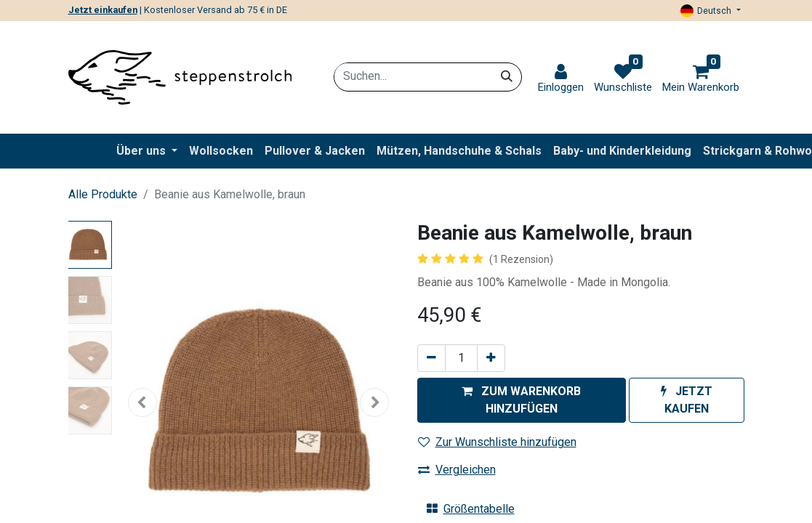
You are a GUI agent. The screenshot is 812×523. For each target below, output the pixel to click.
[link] (561, 79)
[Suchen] (507, 76)
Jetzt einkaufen (103, 10)
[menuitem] (221, 151)
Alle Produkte (103, 194)
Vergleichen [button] (457, 470)
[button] (522, 400)
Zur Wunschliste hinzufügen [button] (497, 442)
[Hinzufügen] (491, 358)
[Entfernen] (431, 358)
